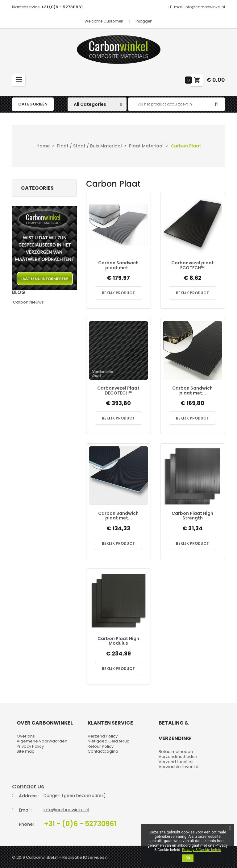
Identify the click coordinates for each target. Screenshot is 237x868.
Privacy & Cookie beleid (202, 850)
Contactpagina (103, 751)
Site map (26, 751)
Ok (188, 858)
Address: (29, 796)
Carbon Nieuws (28, 302)
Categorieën (33, 104)
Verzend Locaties (176, 762)
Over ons (26, 736)
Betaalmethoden (176, 752)
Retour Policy (101, 746)
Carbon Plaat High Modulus (118, 641)
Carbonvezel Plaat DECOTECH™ (118, 391)
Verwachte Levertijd (179, 767)
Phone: (26, 824)
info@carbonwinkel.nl (66, 810)
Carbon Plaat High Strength (192, 516)
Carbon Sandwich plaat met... (118, 265)
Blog (19, 292)
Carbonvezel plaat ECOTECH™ (193, 265)
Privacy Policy (30, 746)
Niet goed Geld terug (109, 741)
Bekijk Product (118, 293)
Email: (25, 810)
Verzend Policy (103, 736)
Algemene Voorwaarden (42, 741)
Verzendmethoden (178, 756)
